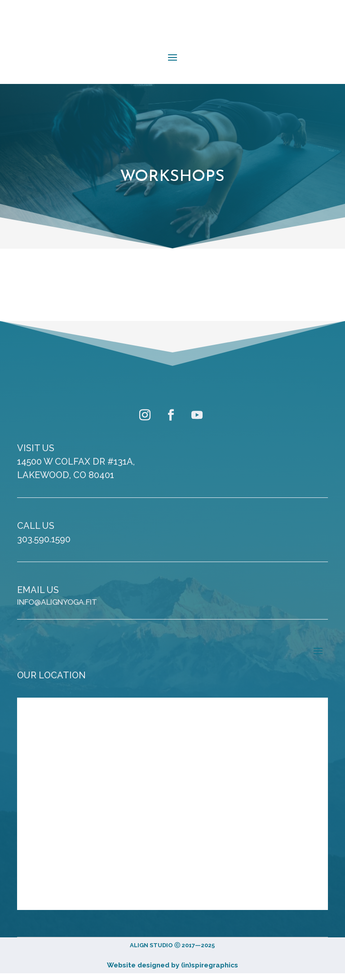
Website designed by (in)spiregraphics (172, 965)
